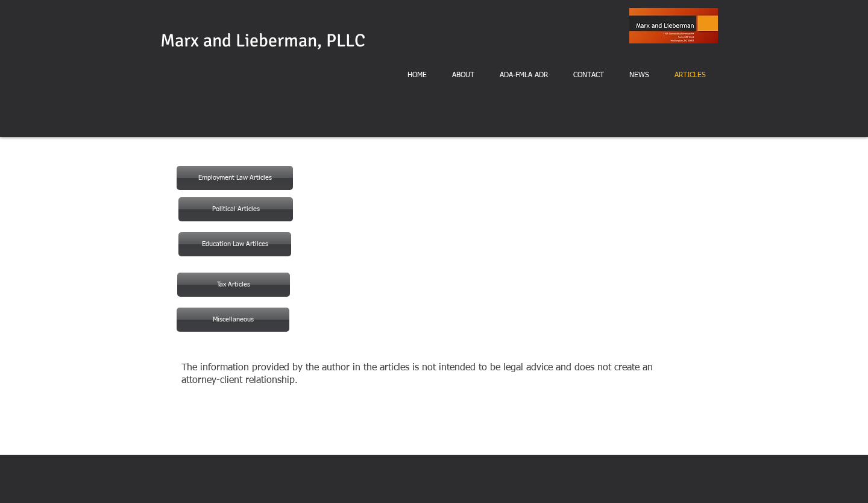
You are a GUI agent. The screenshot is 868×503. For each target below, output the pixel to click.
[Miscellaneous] (233, 320)
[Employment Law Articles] (235, 178)
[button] (235, 244)
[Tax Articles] (234, 285)
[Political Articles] (236, 209)
